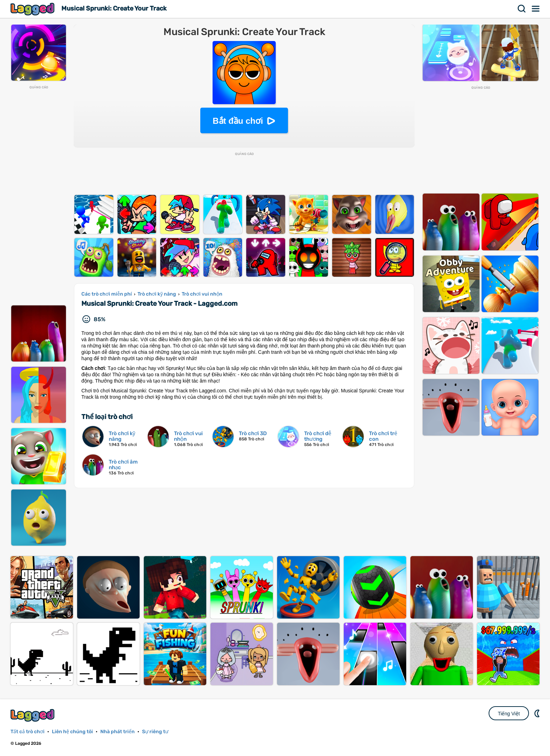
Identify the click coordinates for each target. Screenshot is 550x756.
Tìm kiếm (522, 9)
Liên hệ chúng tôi (72, 732)
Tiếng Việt (509, 714)
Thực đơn (536, 9)
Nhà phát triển (118, 732)
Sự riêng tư (155, 732)
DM (538, 713)
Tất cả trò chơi (28, 732)
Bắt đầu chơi (238, 121)
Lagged (33, 9)
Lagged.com (33, 715)
